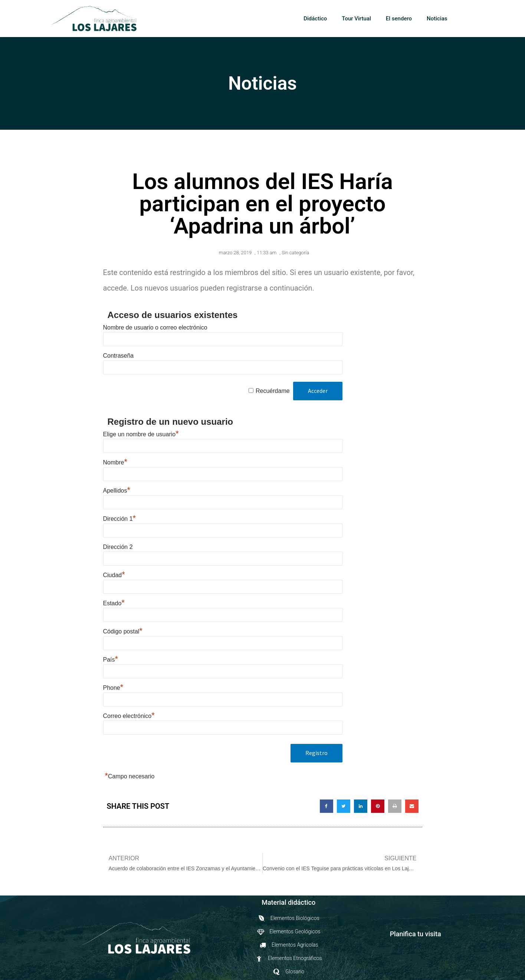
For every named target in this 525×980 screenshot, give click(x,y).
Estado (114, 603)
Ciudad (114, 575)
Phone (113, 688)
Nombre (115, 462)
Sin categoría (295, 253)
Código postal (123, 631)
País (111, 660)
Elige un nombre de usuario (141, 434)
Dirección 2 (118, 547)
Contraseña (119, 356)
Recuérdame (273, 391)
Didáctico (315, 19)
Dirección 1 (120, 519)
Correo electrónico (129, 716)
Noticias (437, 19)
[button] (466, 19)
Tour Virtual (356, 19)
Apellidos (117, 491)
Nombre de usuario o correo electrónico (155, 327)
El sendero (399, 19)
